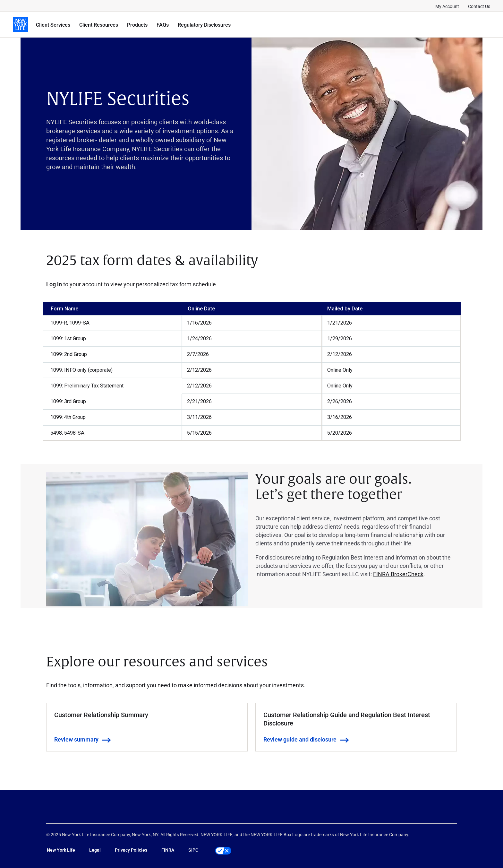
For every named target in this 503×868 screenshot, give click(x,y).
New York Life (61, 850)
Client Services (53, 25)
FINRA (168, 850)
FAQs (163, 25)
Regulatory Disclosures (204, 25)
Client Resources (99, 25)
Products (137, 25)
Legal (95, 850)
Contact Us (479, 6)
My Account (447, 6)
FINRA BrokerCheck (398, 574)
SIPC (193, 850)
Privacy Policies (131, 850)
